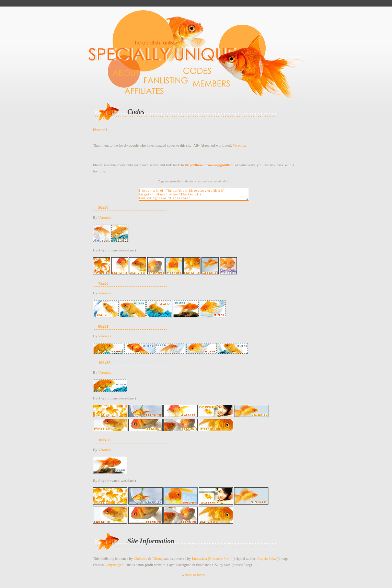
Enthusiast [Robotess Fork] (212, 559)
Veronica (239, 145)
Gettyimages (114, 565)
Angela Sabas (267, 559)
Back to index (195, 575)
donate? (100, 129)
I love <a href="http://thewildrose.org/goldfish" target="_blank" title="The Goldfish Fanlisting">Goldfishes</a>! (194, 195)
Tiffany (157, 559)
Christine (141, 559)
